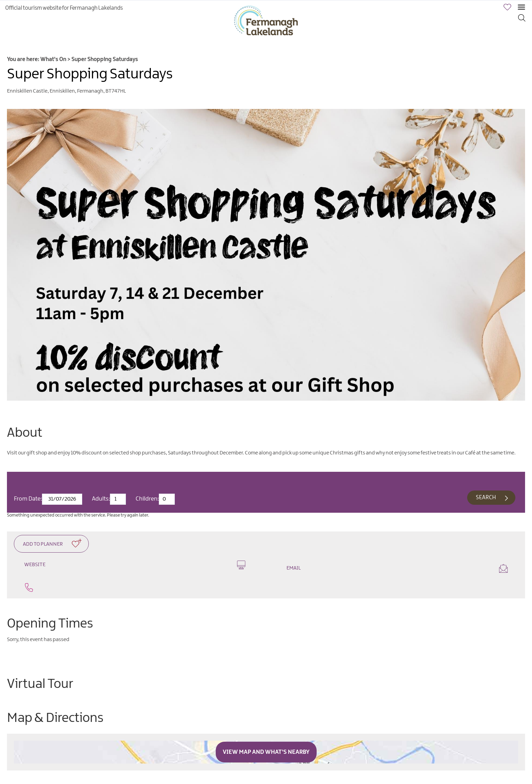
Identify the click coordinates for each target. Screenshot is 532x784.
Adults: (101, 499)
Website (135, 565)
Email (397, 568)
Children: (147, 499)
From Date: (28, 499)
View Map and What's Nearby (266, 752)
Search (486, 498)
